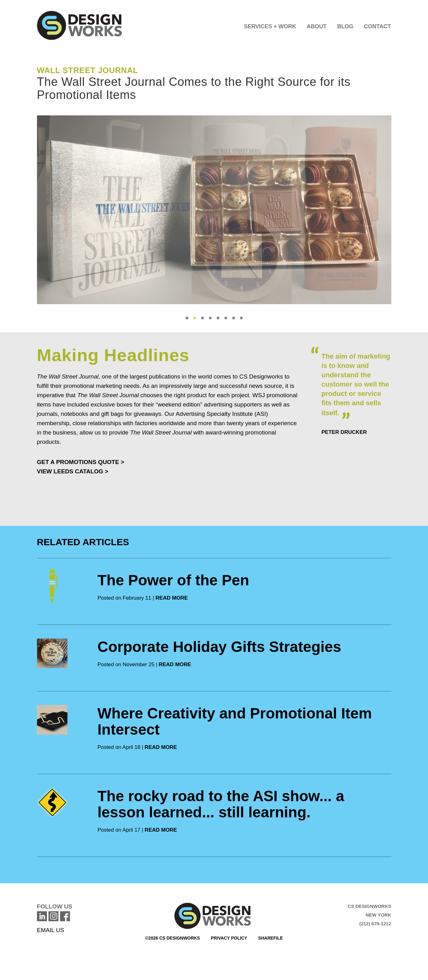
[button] (270, 25)
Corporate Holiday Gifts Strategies (219, 647)
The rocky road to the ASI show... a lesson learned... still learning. (221, 804)
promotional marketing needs (101, 386)
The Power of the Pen (173, 580)
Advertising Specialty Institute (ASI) (222, 414)
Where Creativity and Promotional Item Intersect (235, 721)
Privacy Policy (229, 938)
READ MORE (172, 598)
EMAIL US (51, 930)
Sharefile (271, 938)
